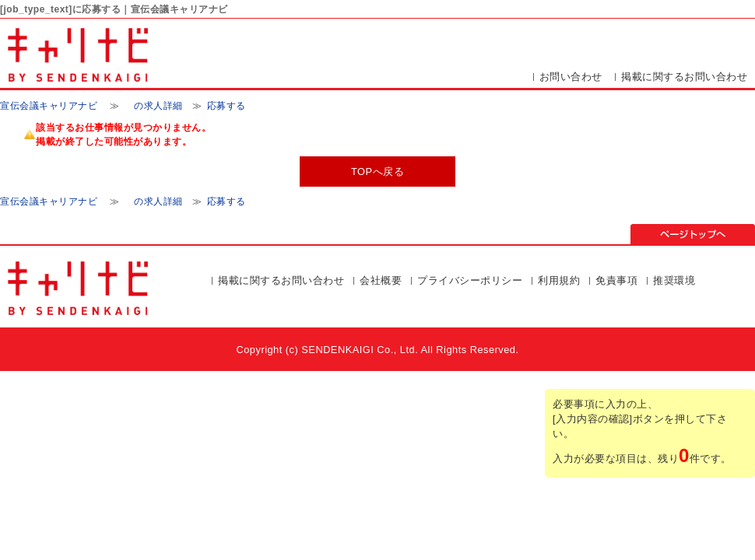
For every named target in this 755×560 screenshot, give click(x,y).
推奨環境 (674, 280)
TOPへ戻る (377, 171)
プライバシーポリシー (470, 280)
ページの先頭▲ (693, 234)
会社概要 (381, 280)
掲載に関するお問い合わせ (684, 77)
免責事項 (616, 280)
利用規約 (559, 280)
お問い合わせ (571, 77)
